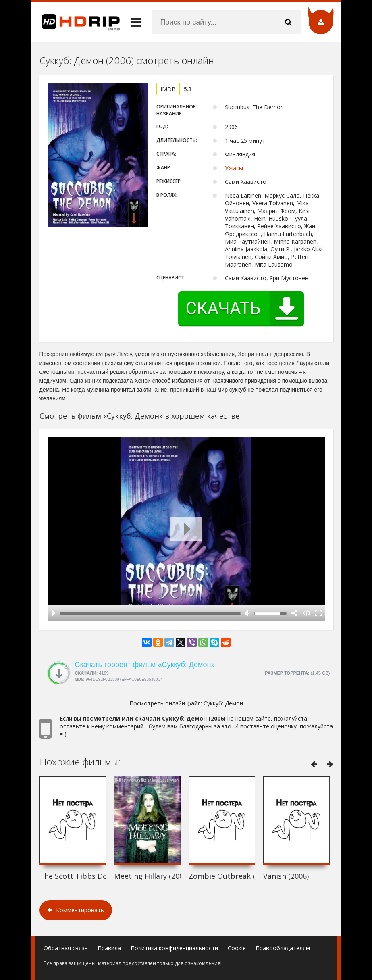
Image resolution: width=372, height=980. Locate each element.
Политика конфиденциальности (174, 948)
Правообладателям (283, 948)
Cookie (237, 948)
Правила (109, 948)
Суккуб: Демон (223, 703)
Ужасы (234, 168)
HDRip (76, 22)
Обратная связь (66, 948)
